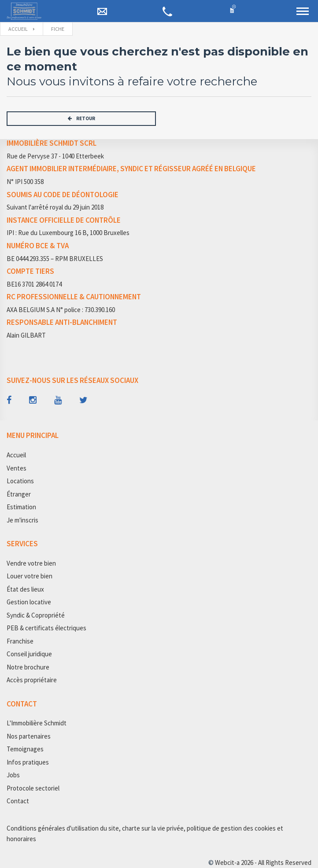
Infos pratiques (28, 762)
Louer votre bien (30, 576)
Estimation (21, 507)
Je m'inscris (22, 520)
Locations (20, 481)
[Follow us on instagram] (33, 400)
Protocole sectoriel (33, 788)
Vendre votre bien (31, 563)
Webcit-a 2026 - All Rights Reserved (263, 862)
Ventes (17, 468)
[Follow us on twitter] (83, 400)
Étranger (19, 494)
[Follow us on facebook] (9, 400)
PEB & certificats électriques (46, 628)
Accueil (18, 29)
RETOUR (81, 118)
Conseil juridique (29, 654)
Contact (18, 801)
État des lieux (25, 589)
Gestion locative (29, 602)
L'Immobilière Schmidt (37, 723)
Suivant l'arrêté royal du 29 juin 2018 (55, 207)
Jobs (13, 775)
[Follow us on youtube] (58, 400)
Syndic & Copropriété (36, 615)
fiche (58, 29)
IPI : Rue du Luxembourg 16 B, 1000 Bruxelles (68, 233)
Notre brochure (28, 667)
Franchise (20, 641)
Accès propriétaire (32, 680)
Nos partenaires (29, 736)
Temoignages (25, 749)
